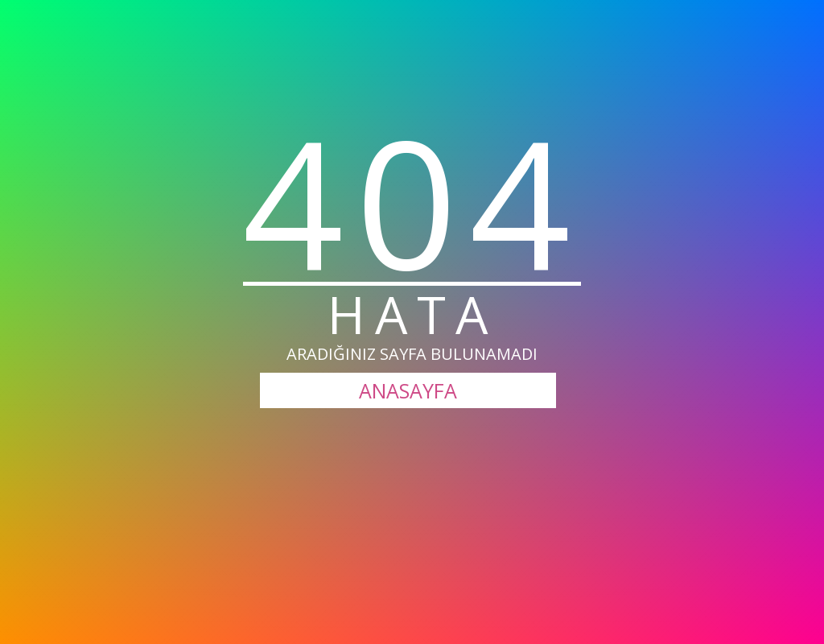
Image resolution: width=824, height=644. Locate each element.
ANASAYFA (408, 390)
